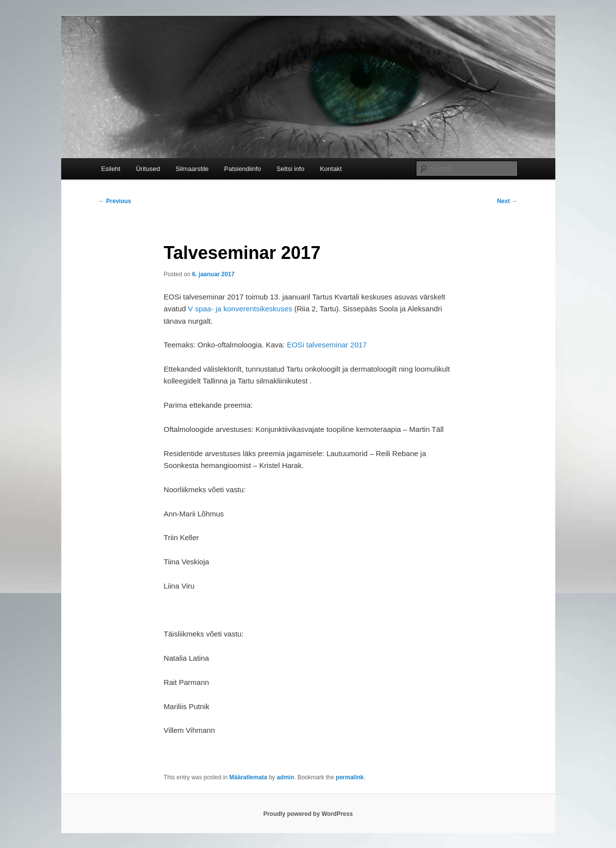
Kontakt (331, 169)
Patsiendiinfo (243, 169)
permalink (350, 777)
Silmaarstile (192, 169)
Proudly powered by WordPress (308, 814)
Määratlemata (248, 777)
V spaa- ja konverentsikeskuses (240, 309)
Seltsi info (290, 169)
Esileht (111, 169)
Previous (115, 201)
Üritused (148, 169)
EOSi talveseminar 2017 (327, 345)
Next (507, 201)
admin (285, 777)
